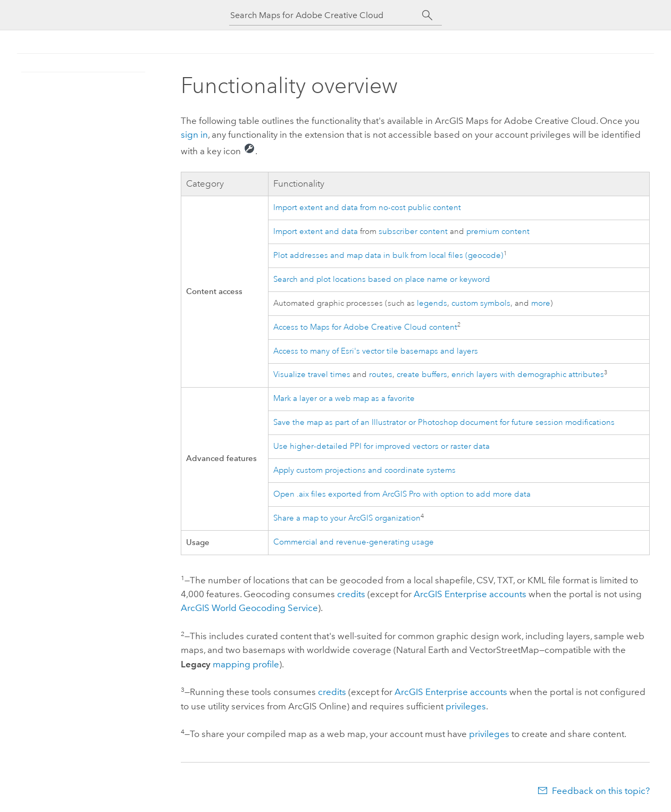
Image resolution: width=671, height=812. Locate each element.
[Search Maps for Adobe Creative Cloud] (326, 15)
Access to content (365, 327)
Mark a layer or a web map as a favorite (344, 399)
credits (351, 594)
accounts (470, 594)
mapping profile (246, 664)
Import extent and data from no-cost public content (367, 208)
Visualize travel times (312, 375)
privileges (466, 706)
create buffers (422, 375)
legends (432, 303)
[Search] (427, 15)
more (541, 303)
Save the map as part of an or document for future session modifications (444, 422)
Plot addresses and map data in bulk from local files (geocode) (388, 256)
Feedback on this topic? (601, 791)
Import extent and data (316, 232)
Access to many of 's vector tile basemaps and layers (376, 351)
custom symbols (481, 303)
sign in (194, 135)
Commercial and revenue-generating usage (354, 542)
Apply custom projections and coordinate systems (364, 470)
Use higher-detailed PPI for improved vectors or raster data (381, 446)
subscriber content (413, 232)
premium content (498, 232)
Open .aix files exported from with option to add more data (402, 494)
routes (381, 375)
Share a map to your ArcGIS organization (347, 518)
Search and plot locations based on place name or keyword (382, 279)
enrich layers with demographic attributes (528, 375)
